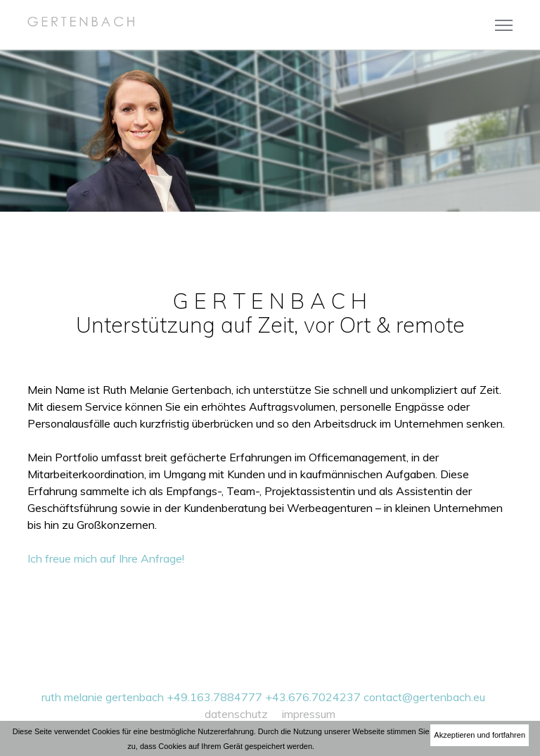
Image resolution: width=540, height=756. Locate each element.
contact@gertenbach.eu (424, 697)
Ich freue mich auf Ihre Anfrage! (106, 558)
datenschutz (236, 714)
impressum (309, 714)
